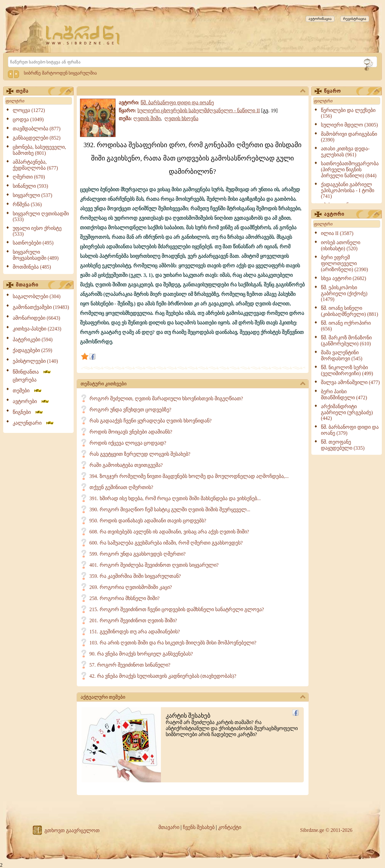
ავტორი (352, 214)
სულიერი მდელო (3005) (349, 125)
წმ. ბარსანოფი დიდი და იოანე (177, 103)
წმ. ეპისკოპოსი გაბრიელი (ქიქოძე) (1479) (344, 293)
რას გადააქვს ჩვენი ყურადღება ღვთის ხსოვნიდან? (151, 421)
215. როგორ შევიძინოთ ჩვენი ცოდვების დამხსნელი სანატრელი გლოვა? (177, 609)
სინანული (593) (30, 186)
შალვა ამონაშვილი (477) (350, 382)
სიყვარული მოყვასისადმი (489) (36, 255)
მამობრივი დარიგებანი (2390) (349, 137)
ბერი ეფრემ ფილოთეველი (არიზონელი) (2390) (344, 263)
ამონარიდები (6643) (37, 318)
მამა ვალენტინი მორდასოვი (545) (342, 356)
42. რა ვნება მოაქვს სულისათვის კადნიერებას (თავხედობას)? (163, 676)
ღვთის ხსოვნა (181, 118)
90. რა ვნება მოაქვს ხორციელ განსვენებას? (141, 654)
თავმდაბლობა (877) (37, 129)
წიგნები (28, 412)
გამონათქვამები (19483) (41, 307)
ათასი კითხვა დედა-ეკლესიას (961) (345, 152)
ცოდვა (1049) (28, 119)
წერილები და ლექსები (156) (348, 113)
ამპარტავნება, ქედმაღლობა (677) (35, 165)
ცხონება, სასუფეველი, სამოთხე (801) (39, 150)
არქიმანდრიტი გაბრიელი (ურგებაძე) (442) (347, 412)
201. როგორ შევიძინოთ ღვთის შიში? (133, 620)
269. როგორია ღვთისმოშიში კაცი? (131, 587)
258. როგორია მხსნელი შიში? (125, 598)
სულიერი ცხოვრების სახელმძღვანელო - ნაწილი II (199, 111)
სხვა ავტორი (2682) (344, 278)
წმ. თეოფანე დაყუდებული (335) (343, 445)
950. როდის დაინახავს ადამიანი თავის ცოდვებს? (148, 521)
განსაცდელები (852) (37, 138)
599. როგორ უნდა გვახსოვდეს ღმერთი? (138, 554)
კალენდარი (33, 423)
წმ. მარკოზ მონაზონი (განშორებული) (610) (346, 341)
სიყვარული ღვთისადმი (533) (41, 216)
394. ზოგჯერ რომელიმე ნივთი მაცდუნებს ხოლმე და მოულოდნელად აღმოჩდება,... (189, 476)
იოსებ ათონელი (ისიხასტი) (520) (341, 245)
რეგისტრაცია (355, 19)
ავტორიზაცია (320, 19)
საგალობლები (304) (37, 296)
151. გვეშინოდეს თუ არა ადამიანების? (135, 632)
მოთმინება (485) (32, 267)
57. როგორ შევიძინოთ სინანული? (130, 665)
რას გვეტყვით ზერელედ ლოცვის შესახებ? (140, 454)
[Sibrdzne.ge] (83, 35)
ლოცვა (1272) (29, 110)
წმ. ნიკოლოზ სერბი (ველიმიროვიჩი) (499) (347, 370)
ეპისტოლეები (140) (35, 361)
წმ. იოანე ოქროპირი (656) (346, 326)
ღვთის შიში (147, 118)
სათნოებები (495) (33, 243)
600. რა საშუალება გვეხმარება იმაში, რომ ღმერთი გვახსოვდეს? (166, 543)
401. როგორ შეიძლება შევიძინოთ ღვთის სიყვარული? (154, 565)
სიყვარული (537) (33, 195)
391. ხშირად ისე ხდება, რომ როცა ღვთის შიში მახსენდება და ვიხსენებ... (175, 498)
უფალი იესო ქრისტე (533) (37, 231)
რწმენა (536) (27, 204)
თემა (43, 91)
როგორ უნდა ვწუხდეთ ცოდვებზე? (130, 410)
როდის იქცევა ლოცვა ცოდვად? (128, 443)
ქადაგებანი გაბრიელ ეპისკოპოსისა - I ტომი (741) (348, 190)
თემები (27, 391)
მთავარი (43, 285)
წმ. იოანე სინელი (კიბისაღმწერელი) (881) (349, 311)
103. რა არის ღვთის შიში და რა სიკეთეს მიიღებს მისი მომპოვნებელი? (173, 643)
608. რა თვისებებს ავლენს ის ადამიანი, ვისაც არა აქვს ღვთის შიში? (169, 532)
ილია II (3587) (337, 233)
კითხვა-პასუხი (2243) (37, 329)
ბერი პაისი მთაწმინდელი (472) (344, 395)
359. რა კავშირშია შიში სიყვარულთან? (135, 576)
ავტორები (31, 401)
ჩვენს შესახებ (199, 827)
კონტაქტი (230, 827)
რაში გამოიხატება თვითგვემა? (126, 465)
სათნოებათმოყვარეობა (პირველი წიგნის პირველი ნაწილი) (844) (350, 170)
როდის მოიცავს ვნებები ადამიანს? (131, 432)
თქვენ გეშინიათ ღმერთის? (121, 487)
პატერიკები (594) (33, 339)
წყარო (352, 91)
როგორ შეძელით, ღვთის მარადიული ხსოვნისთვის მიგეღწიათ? (166, 398)
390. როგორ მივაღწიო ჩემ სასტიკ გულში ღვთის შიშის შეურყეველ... (170, 509)
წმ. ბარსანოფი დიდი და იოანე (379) (350, 430)
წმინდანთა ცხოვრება (32, 376)
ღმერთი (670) (29, 177)
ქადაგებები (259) (33, 350)
